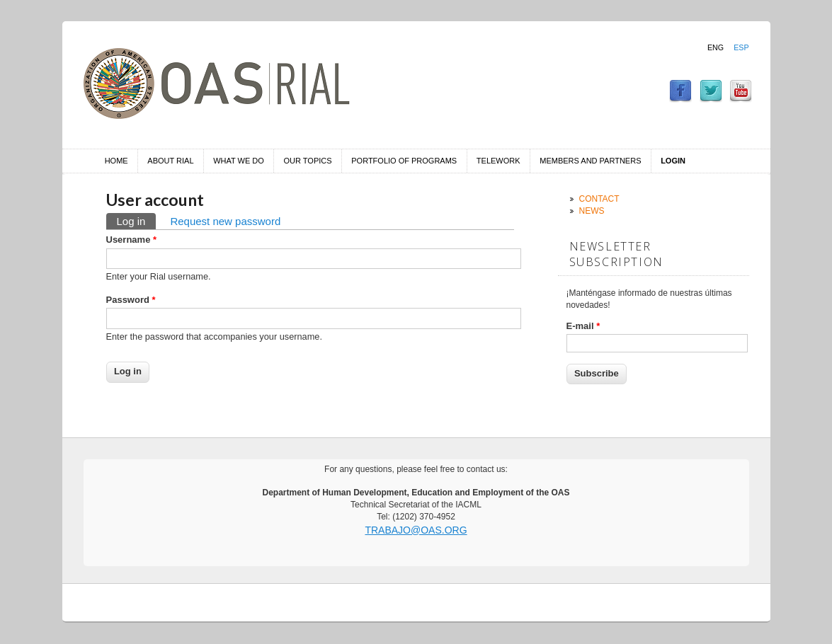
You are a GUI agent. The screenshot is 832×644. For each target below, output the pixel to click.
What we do (239, 161)
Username (132, 240)
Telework (498, 161)
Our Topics (308, 161)
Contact (599, 199)
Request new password (225, 221)
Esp (741, 47)
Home (116, 161)
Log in (137, 220)
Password (131, 300)
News (592, 211)
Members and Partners (590, 161)
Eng (716, 47)
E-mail (583, 326)
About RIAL (170, 161)
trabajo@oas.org (416, 530)
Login (673, 161)
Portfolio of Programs (404, 161)
